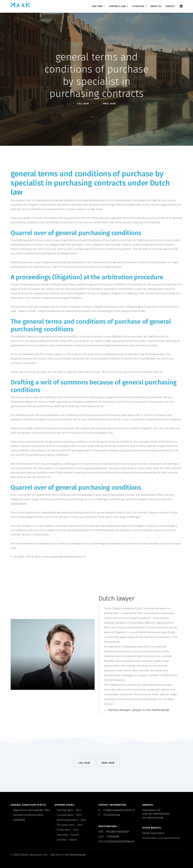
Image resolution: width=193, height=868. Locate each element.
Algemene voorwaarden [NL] (31, 810)
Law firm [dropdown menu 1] (97, 6)
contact (170, 6)
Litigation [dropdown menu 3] (138, 6)
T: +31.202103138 (109, 815)
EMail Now (109, 104)
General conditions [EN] (28, 815)
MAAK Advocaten (153, 833)
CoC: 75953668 (109, 837)
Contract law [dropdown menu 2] (117, 6)
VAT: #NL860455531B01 (114, 832)
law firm (56, 855)
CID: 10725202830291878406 (116, 842)
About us (156, 6)
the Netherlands (75, 855)
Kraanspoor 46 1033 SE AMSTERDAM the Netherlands (156, 814)
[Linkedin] (181, 6)
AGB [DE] (19, 820)
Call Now (83, 104)
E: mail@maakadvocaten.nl (117, 810)
